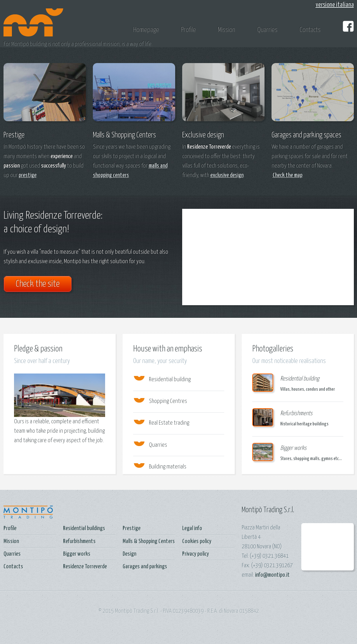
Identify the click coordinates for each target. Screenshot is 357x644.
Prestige (132, 529)
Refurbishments (79, 542)
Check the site (38, 284)
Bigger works (77, 554)
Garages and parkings (145, 567)
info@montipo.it (272, 575)
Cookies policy (197, 542)
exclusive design (227, 175)
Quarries (267, 30)
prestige (28, 175)
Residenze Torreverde (85, 567)
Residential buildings (84, 529)
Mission (226, 30)
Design (129, 554)
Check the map (287, 175)
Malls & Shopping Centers (149, 542)
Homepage (146, 30)
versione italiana (335, 5)
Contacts (310, 30)
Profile (188, 30)
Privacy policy (195, 554)
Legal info (192, 529)
